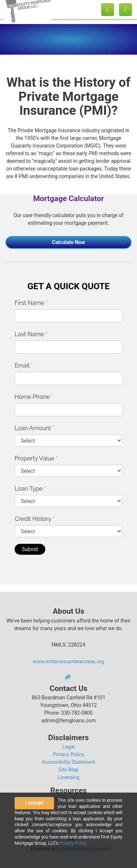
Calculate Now (68, 242)
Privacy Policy (68, 754)
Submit (30, 549)
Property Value (36, 458)
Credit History (35, 519)
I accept (34, 803)
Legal (69, 747)
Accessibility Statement (68, 762)
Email (24, 366)
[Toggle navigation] (125, 10)
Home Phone (34, 397)
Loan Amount (35, 428)
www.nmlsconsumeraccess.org (69, 661)
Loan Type (30, 489)
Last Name (31, 334)
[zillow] (69, 677)
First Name (31, 303)
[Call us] (108, 10)
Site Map (68, 770)
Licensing (69, 777)
